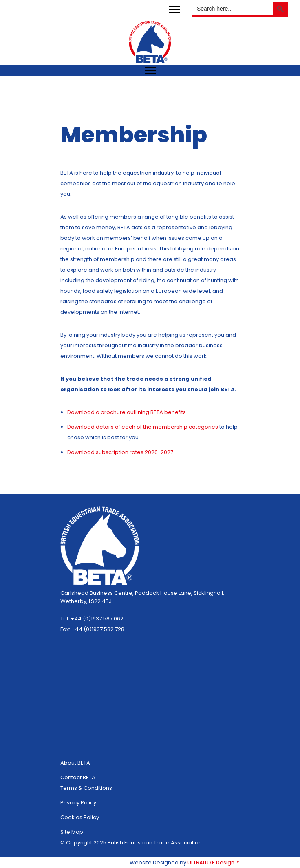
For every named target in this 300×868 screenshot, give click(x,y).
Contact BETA (78, 777)
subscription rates (120, 452)
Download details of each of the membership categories (143, 427)
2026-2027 (159, 452)
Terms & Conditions (86, 788)
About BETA (75, 763)
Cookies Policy (80, 817)
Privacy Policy (78, 803)
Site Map (72, 832)
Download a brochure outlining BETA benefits (127, 412)
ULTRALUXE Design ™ (214, 863)
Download (82, 452)
